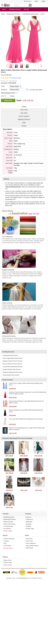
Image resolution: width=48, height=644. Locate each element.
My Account (28, 1)
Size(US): (4, 90)
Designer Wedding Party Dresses (13, 372)
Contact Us (29, 519)
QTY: (3, 96)
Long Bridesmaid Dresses (10, 355)
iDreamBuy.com (24, 578)
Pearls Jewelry (8, 531)
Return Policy (8, 560)
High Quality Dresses (32, 546)
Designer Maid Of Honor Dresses (12, 361)
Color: (3, 86)
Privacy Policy (8, 563)
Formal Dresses (8, 526)
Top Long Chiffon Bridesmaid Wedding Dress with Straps (26, 419)
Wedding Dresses (15, 9)
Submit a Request (9, 539)
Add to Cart (8, 100)
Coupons (6, 541)
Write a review (16, 78)
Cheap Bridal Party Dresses (11, 375)
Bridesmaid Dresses (10, 519)
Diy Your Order (8, 548)
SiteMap (28, 526)
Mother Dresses (8, 522)
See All (26, 9)
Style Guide (29, 548)
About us (29, 517)
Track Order (7, 546)
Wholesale (29, 522)
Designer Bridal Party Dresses (12, 369)
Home (4, 9)
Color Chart (29, 541)
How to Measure (31, 543)
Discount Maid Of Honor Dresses (12, 364)
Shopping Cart (46, 5)
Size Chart (29, 539)
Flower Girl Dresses (10, 524)
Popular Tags (30, 529)
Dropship (29, 524)
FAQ (5, 543)
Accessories (7, 529)
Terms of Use (8, 565)
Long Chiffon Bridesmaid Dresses (13, 367)
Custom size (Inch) (36, 90)
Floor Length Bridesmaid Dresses (13, 358)
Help (37, 1)
